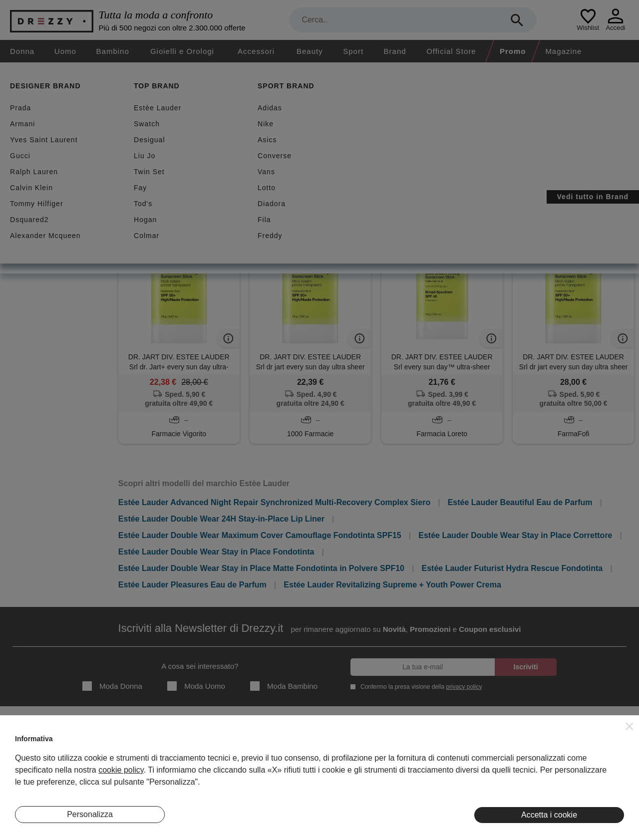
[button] (630, 726)
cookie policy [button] (121, 770)
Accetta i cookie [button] (549, 815)
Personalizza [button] (90, 814)
